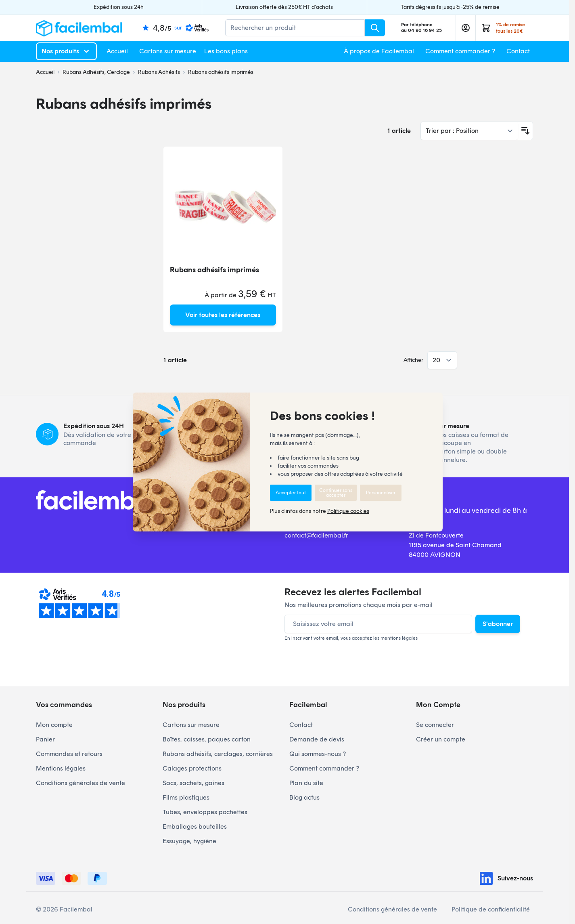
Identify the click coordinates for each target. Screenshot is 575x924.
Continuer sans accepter (336, 493)
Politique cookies (348, 511)
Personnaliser (381, 493)
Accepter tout (291, 493)
